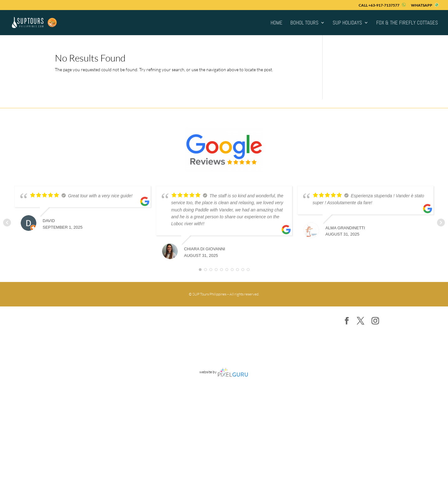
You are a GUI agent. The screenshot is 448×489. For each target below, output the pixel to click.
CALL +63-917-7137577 (382, 5)
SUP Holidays (347, 23)
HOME (277, 23)
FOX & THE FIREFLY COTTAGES (407, 23)
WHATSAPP (425, 5)
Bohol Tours (304, 23)
